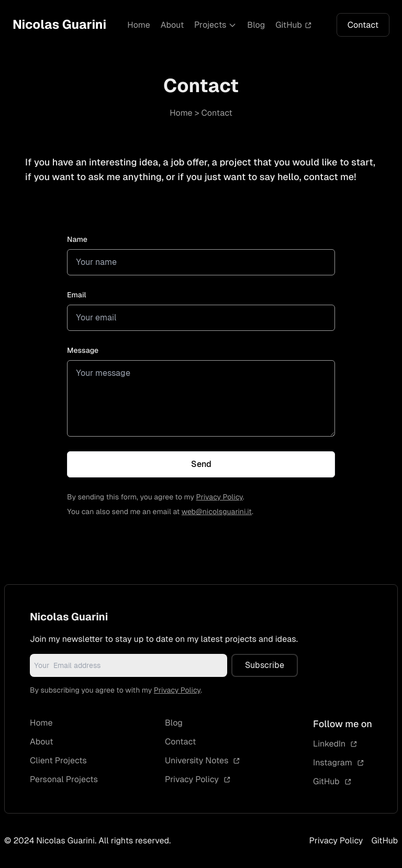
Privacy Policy (220, 497)
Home (138, 25)
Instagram (339, 763)
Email (77, 295)
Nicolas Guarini (59, 25)
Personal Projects (64, 779)
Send (201, 464)
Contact (363, 25)
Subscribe (265, 665)
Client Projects (58, 760)
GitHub (294, 25)
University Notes (203, 760)
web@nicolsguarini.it (217, 512)
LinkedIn (335, 744)
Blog (256, 25)
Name (77, 240)
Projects (215, 25)
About (172, 25)
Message (83, 351)
